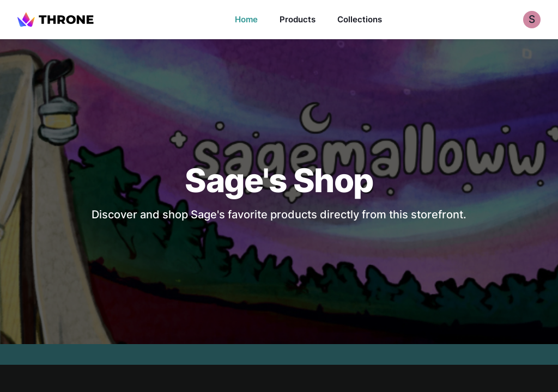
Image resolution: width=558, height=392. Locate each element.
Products (298, 19)
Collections (360, 19)
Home (246, 19)
